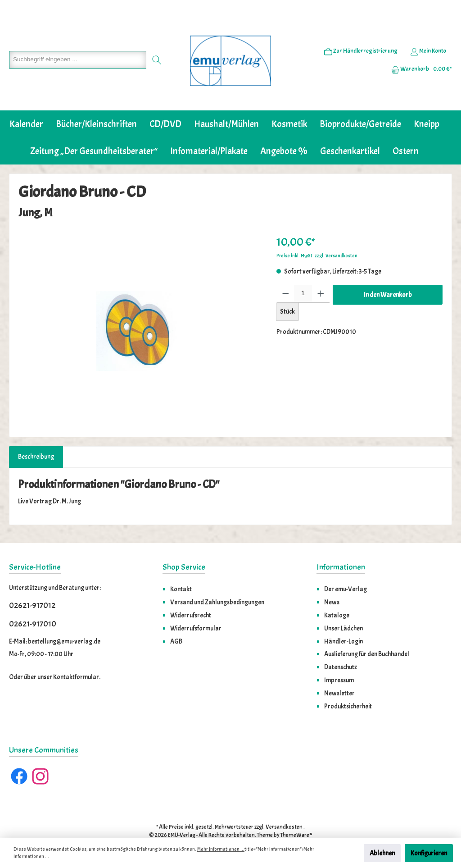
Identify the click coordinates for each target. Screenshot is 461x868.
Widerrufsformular (196, 608)
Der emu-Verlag (346, 569)
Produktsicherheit (348, 686)
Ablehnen (382, 853)
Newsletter (339, 673)
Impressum (339, 660)
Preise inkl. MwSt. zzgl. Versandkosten (317, 236)
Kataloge (337, 595)
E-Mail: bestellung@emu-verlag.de (55, 621)
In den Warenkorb (388, 275)
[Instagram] (40, 756)
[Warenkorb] (419, 59)
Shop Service (184, 547)
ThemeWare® (296, 816)
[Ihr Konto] (428, 41)
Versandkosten (284, 807)
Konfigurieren (429, 853)
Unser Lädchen (343, 608)
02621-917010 (33, 604)
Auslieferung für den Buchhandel (367, 634)
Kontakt (181, 569)
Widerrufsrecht (191, 595)
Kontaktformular (76, 657)
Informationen (341, 547)
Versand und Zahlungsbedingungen (217, 582)
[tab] (36, 437)
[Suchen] (152, 50)
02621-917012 (32, 586)
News (332, 582)
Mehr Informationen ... (221, 849)
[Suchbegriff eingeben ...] (76, 50)
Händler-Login (343, 621)
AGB (176, 621)
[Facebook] (19, 756)
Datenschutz (341, 647)
